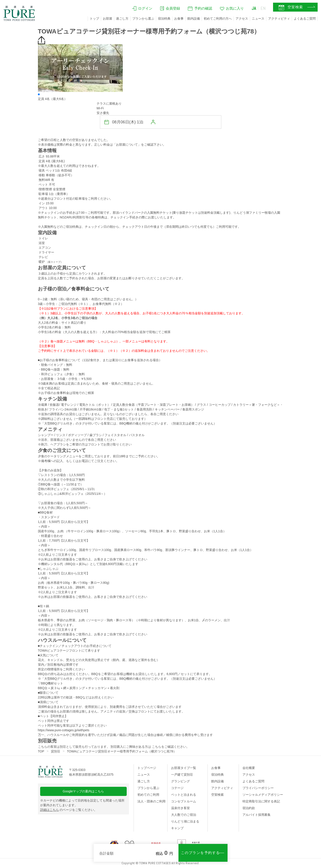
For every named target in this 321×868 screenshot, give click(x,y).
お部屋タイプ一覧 (184, 768)
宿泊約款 (249, 808)
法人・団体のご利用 (151, 801)
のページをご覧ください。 (69, 810)
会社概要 (249, 768)
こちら (157, 747)
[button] (39, 94)
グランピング (180, 781)
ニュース (258, 19)
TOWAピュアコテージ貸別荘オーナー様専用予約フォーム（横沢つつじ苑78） (122, 751)
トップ (94, 19)
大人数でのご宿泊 (184, 815)
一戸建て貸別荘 (182, 775)
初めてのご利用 (148, 795)
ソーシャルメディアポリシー (263, 795)
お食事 (179, 19)
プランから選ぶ (143, 19)
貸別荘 (56, 751)
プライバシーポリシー (258, 788)
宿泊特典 (164, 19)
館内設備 (194, 19)
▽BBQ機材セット (51, 683)
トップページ (147, 768)
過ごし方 (122, 19)
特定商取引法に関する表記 (261, 801)
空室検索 (217, 795)
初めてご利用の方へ (218, 19)
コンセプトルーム (184, 801)
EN (263, 8)
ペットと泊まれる (184, 795)
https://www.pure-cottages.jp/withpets (64, 730)
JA (254, 8)
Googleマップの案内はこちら (83, 791)
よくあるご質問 (305, 19)
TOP (41, 751)
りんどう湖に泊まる (185, 821)
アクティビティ (279, 19)
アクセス (242, 19)
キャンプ (177, 828)
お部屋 (108, 19)
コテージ (177, 788)
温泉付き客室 (180, 808)
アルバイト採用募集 (257, 815)
